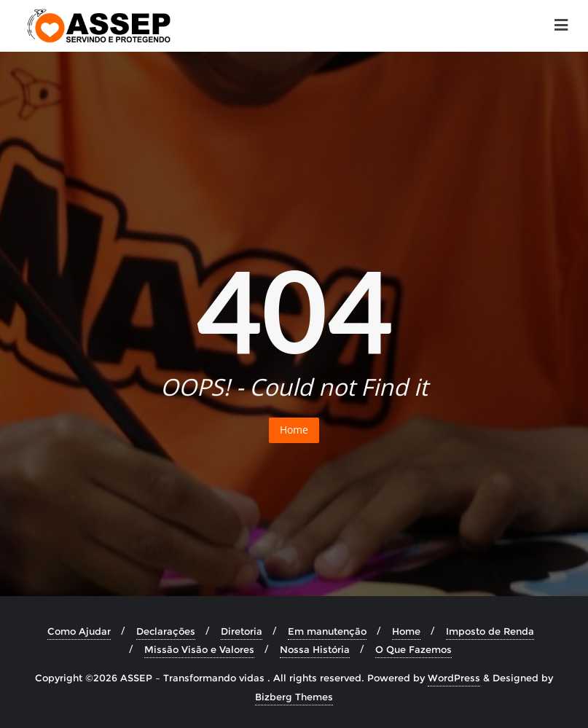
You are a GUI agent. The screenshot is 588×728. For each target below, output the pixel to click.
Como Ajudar (79, 631)
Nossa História (315, 649)
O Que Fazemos (413, 649)
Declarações (166, 631)
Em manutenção (327, 631)
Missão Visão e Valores (199, 649)
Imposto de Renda (490, 631)
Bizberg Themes (294, 697)
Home (294, 430)
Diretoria (242, 631)
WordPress (454, 678)
